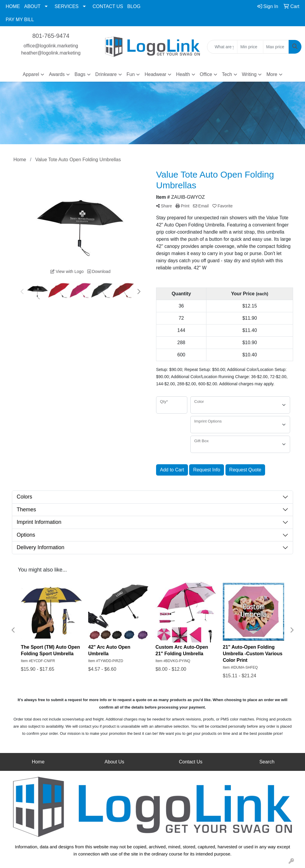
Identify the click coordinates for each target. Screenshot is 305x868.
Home (38, 762)
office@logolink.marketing (51, 46)
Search (267, 762)
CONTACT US (108, 6)
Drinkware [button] (106, 74)
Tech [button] (227, 74)
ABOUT (32, 6)
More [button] (272, 74)
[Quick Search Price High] (276, 47)
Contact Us (190, 762)
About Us (114, 762)
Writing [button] (249, 74)
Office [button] (206, 74)
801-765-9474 (51, 36)
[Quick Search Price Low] (250, 47)
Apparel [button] (31, 74)
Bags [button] (80, 74)
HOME (13, 6)
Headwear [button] (155, 74)
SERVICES (67, 6)
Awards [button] (57, 74)
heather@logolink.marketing (51, 53)
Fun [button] (131, 74)
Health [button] (183, 74)
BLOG (134, 6)
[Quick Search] (222, 47)
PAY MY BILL (20, 20)
